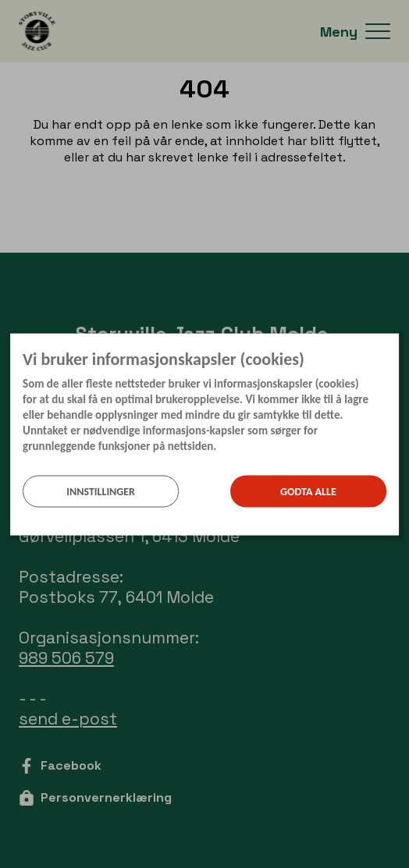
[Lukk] (394, 345)
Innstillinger (101, 491)
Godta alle (308, 491)
